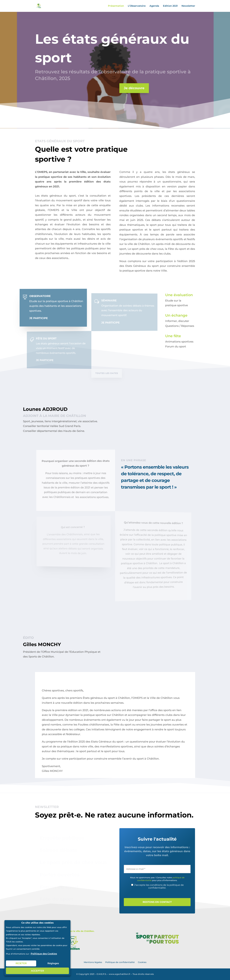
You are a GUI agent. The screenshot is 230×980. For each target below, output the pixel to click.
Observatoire (44, 297)
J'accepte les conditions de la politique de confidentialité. (157, 886)
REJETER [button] (21, 963)
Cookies (142, 962)
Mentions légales (93, 962)
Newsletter (188, 6)
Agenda (154, 6)
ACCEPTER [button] (38, 971)
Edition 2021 (170, 6)
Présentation (116, 6)
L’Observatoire (137, 6)
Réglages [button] (53, 963)
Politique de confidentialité (120, 962)
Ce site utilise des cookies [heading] (38, 923)
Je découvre (132, 88)
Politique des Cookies (44, 954)
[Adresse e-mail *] (157, 869)
